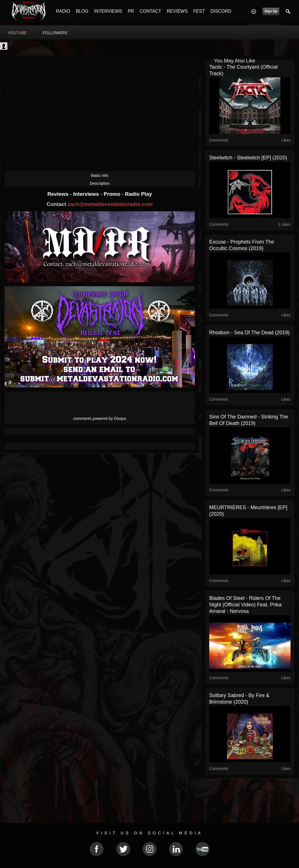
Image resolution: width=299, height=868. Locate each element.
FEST (199, 11)
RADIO (63, 11)
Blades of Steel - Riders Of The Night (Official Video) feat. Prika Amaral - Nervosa (245, 605)
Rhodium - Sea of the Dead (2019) (249, 333)
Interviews (87, 194)
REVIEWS (177, 11)
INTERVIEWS (108, 11)
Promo (113, 194)
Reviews (59, 194)
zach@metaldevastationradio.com (110, 204)
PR (131, 11)
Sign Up (271, 11)
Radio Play (138, 194)
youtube (17, 33)
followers (55, 33)
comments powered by (100, 418)
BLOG (82, 11)
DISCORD (221, 11)
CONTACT (150, 11)
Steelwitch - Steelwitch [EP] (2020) (248, 158)
